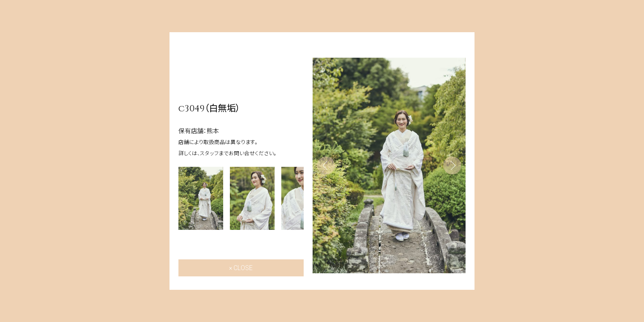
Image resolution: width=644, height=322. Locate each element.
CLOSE (243, 268)
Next (452, 165)
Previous (326, 165)
